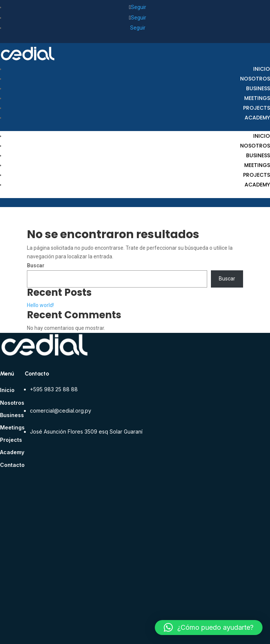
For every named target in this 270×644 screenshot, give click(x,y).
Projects (257, 108)
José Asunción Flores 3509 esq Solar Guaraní (86, 432)
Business (258, 88)
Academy (257, 118)
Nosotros (255, 79)
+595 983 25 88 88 (54, 389)
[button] (209, 628)
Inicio (262, 69)
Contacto (12, 465)
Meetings (257, 98)
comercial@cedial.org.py (61, 411)
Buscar (36, 265)
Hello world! (40, 305)
